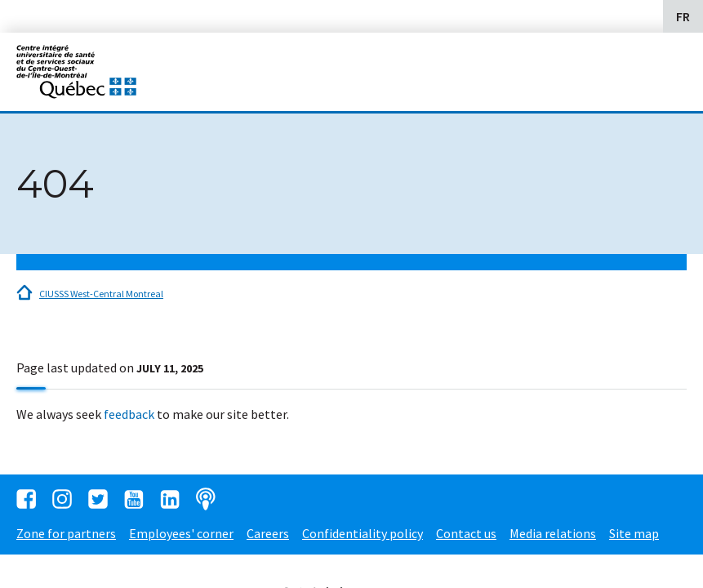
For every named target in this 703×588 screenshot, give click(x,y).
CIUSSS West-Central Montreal (101, 294)
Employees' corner (181, 533)
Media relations (553, 533)
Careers (268, 533)
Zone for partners (66, 533)
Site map (634, 533)
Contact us (466, 533)
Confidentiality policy (363, 533)
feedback (129, 414)
